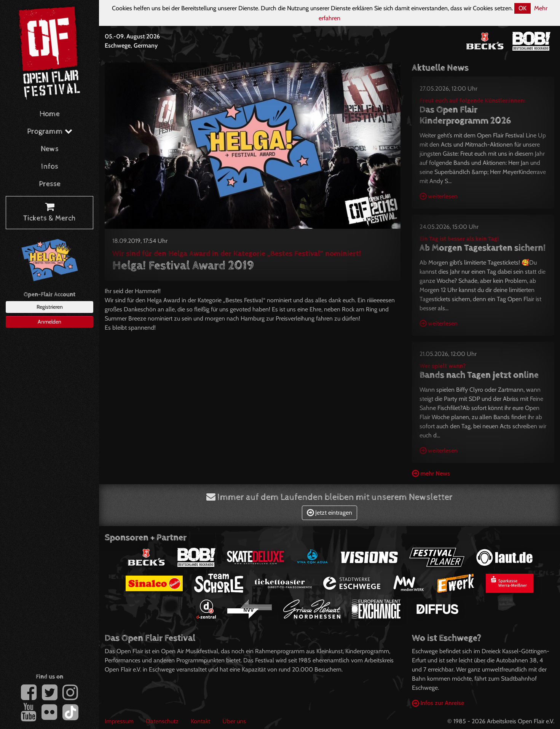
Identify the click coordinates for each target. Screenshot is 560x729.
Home (50, 114)
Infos (50, 167)
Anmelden (49, 322)
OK (523, 8)
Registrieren (50, 307)
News (50, 149)
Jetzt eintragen (329, 513)
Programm (50, 132)
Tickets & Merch (49, 213)
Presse (50, 184)
